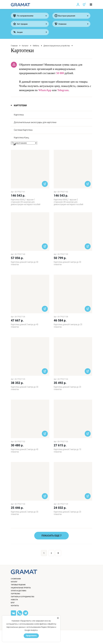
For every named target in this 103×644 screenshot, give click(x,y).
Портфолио (15, 594)
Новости (14, 600)
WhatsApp (45, 90)
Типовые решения (18, 585)
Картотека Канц (21, 138)
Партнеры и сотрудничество (23, 597)
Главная (14, 46)
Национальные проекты (21, 588)
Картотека (19, 115)
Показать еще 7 (52, 536)
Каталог (25, 46)
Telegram (63, 90)
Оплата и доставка (19, 591)
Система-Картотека (23, 130)
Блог (13, 603)
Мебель (36, 46)
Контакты (15, 606)
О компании (16, 579)
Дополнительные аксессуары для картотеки (35, 122)
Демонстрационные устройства (57, 46)
